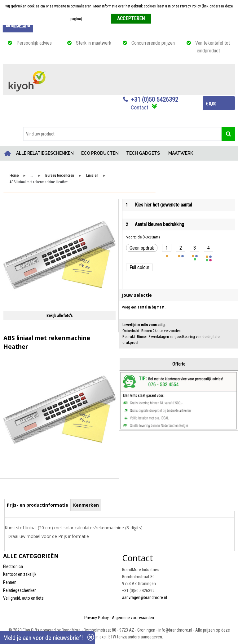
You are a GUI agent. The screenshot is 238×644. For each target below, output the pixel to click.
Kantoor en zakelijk (20, 574)
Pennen (10, 582)
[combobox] (122, 134)
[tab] (38, 505)
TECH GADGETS (143, 153)
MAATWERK (181, 153)
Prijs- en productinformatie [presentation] (37, 505)
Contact (140, 107)
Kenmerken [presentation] (86, 505)
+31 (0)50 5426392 (155, 100)
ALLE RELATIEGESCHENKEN (45, 153)
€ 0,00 (211, 104)
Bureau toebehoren (60, 176)
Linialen (92, 176)
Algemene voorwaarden (133, 618)
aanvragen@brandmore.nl (145, 597)
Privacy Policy (97, 618)
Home (8, 153)
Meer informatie (96, 19)
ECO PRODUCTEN (100, 153)
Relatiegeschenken (20, 590)
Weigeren (160, 19)
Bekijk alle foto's (59, 315)
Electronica (13, 566)
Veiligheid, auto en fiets (23, 598)
